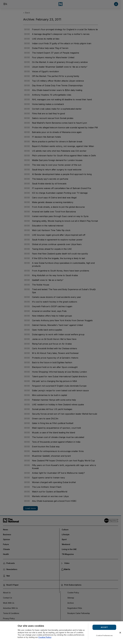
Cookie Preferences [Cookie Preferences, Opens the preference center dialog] (104, 635)
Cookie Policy (45, 637)
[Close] (120, 633)
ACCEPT (104, 627)
